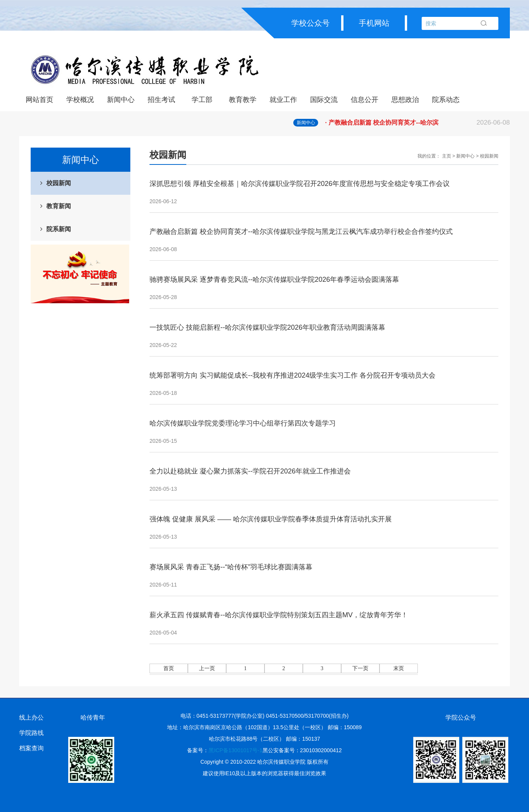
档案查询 (31, 748)
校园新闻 (59, 183)
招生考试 (161, 100)
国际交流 (324, 100)
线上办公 (31, 717)
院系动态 (446, 100)
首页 (169, 668)
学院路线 (31, 733)
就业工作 (283, 100)
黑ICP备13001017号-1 (235, 750)
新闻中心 (121, 100)
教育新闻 (59, 206)
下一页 (360, 668)
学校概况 (80, 100)
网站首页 (39, 100)
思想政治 (405, 100)
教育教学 (243, 100)
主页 (447, 156)
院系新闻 (59, 229)
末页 (399, 668)
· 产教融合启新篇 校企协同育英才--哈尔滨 (417, 123)
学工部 (202, 100)
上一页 (207, 668)
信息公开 (365, 100)
